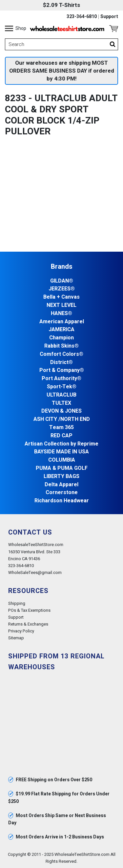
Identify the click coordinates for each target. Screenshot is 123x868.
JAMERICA (61, 330)
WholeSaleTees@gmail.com (35, 572)
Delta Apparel (61, 485)
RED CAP (61, 436)
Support (109, 17)
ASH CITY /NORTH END (62, 419)
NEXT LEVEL (61, 305)
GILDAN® (62, 281)
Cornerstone (62, 493)
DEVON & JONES (61, 411)
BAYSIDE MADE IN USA (61, 452)
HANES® (61, 314)
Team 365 (61, 428)
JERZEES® (62, 289)
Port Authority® (61, 379)
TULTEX (61, 403)
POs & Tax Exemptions (29, 610)
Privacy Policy (21, 631)
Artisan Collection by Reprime (61, 444)
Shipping (17, 603)
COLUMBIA (62, 460)
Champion (61, 338)
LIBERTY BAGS (61, 477)
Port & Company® (62, 370)
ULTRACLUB (61, 395)
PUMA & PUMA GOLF (62, 468)
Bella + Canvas (61, 297)
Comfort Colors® (61, 354)
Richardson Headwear (62, 501)
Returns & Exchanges (28, 624)
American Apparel (62, 322)
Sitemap (16, 638)
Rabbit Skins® (61, 346)
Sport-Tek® (62, 387)
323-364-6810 (82, 17)
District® (61, 363)
